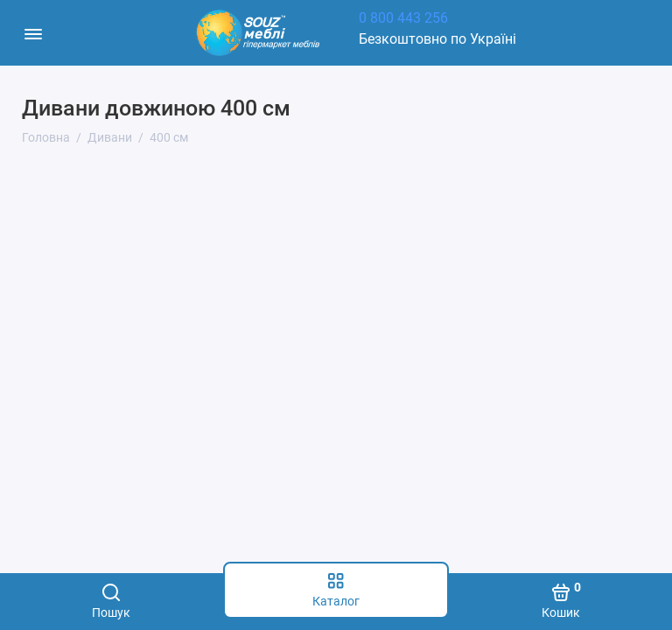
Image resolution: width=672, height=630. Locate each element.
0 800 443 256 (403, 18)
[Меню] (33, 33)
